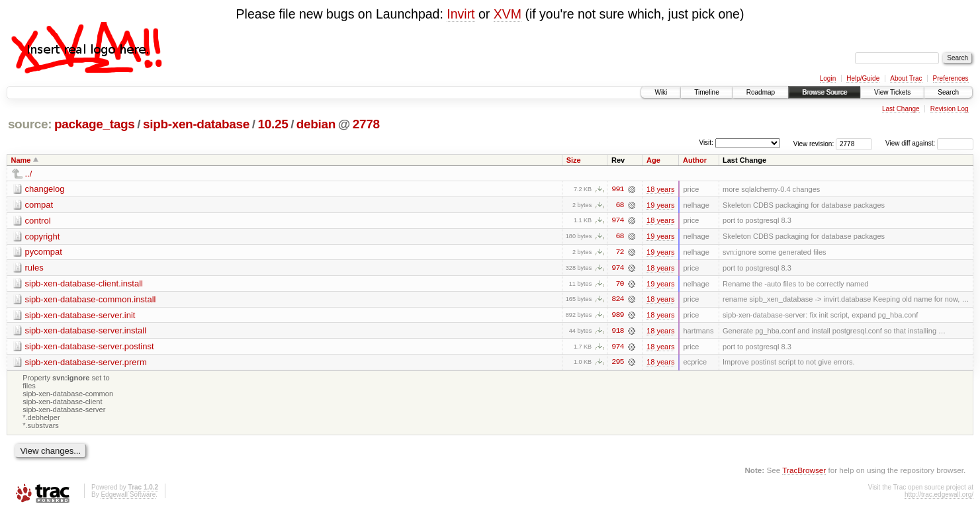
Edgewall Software (128, 496)
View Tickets (892, 92)
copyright (43, 236)
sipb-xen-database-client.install (84, 284)
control (38, 221)
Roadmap (761, 92)
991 (617, 189)
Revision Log (950, 109)
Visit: (706, 143)
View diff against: (929, 143)
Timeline (706, 92)
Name (21, 160)
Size (574, 160)
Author (695, 160)
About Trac (906, 78)
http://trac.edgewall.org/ (939, 496)
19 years (660, 205)
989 (617, 316)
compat (39, 205)
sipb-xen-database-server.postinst (90, 348)
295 (617, 364)
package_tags (95, 124)
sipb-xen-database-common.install (91, 300)
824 (617, 300)
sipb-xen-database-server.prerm (86, 364)
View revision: (814, 143)
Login (828, 78)
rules (34, 268)
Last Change (901, 109)
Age (653, 160)
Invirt (461, 14)
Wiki (661, 92)
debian (316, 124)
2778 (366, 124)
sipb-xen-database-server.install (86, 332)
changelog (45, 189)
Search (948, 92)
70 (619, 284)
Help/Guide (863, 78)
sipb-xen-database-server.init (80, 316)
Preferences (951, 78)
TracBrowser (804, 471)
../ (29, 174)
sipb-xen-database (196, 124)
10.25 (273, 124)
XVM (508, 14)
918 (617, 332)
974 (617, 221)
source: (30, 124)
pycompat (44, 252)
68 (619, 205)
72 (619, 253)
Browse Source (824, 92)
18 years (660, 189)
